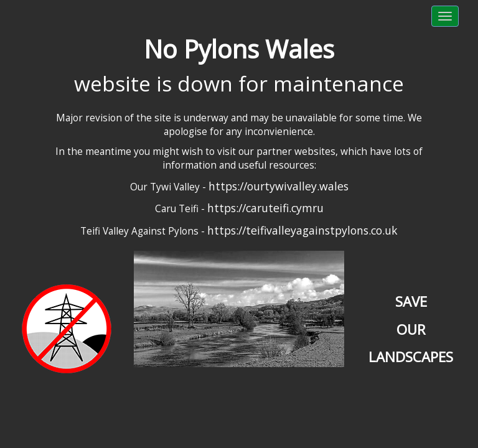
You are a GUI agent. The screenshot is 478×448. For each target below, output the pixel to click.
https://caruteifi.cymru (265, 208)
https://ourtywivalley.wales (279, 186)
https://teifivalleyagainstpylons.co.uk (302, 230)
